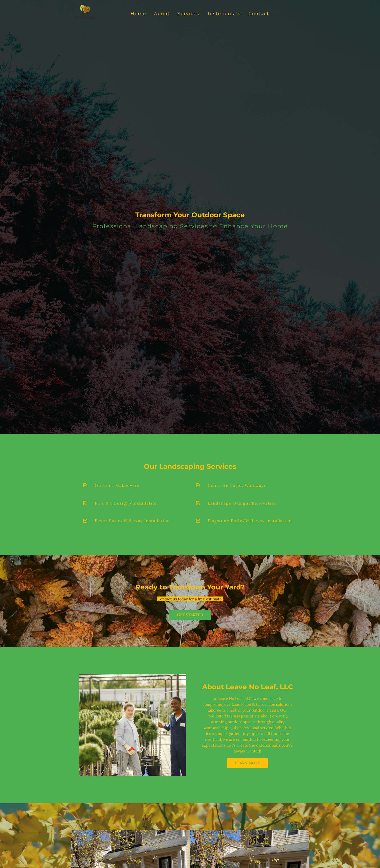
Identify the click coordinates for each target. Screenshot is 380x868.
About (162, 14)
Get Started (190, 615)
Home (138, 14)
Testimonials (224, 14)
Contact (259, 14)
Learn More (248, 763)
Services (189, 14)
